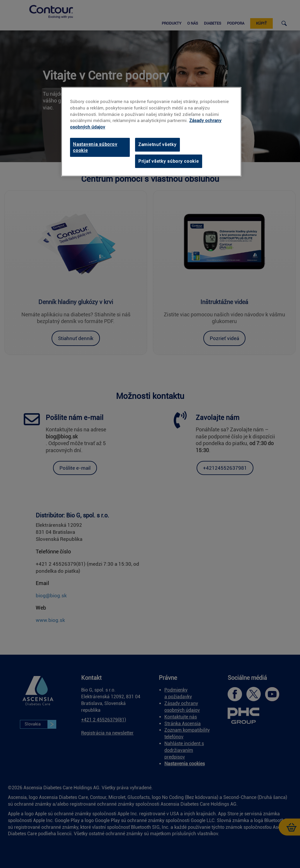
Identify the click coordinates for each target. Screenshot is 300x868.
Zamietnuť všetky (157, 145)
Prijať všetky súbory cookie (169, 161)
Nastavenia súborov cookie (95, 147)
